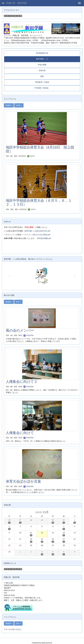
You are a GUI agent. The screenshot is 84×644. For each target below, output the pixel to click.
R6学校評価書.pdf (44, 238)
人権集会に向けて (20, 433)
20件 (18, 302)
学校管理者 (29, 335)
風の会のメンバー (20, 330)
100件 (19, 105)
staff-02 (31, 156)
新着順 (9, 105)
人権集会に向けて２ (22, 382)
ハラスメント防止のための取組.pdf (36, 235)
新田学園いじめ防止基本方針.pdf (37, 231)
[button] (10, 276)
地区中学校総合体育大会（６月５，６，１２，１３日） (39, 202)
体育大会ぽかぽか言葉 (23, 481)
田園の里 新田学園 (16, 3)
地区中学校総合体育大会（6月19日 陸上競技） (40, 149)
